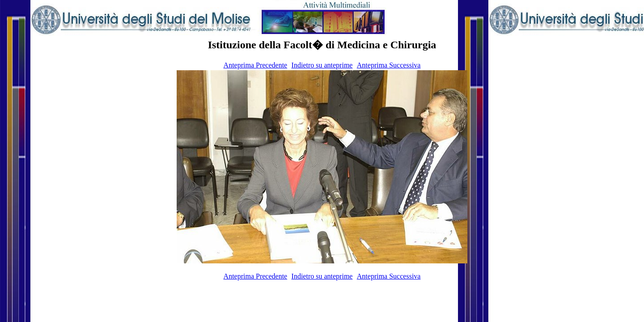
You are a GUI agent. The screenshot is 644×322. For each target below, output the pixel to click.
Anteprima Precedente (256, 65)
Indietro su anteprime (322, 65)
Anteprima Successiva (389, 65)
